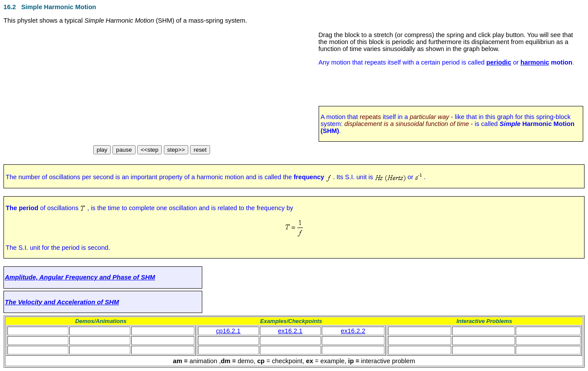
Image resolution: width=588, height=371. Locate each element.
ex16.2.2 (353, 331)
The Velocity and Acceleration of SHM (62, 302)
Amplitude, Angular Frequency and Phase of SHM (80, 277)
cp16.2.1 (228, 331)
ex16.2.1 (290, 331)
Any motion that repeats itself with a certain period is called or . (447, 62)
